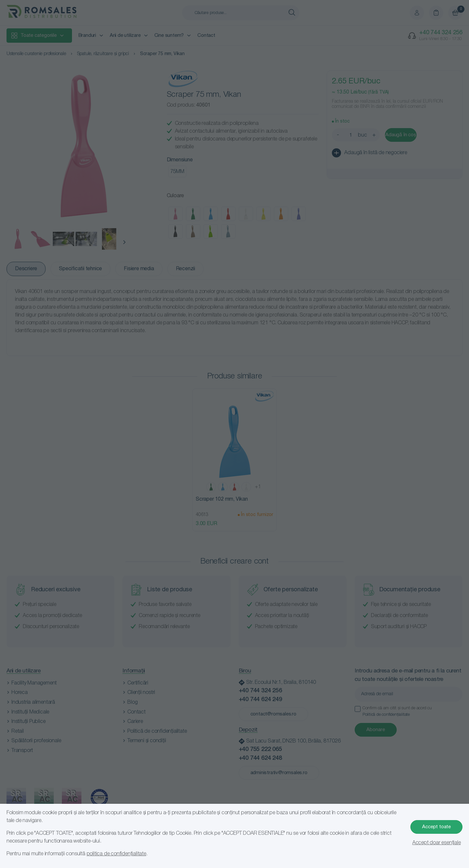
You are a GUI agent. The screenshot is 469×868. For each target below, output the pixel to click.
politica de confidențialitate (116, 854)
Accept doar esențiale (437, 843)
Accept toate (436, 827)
